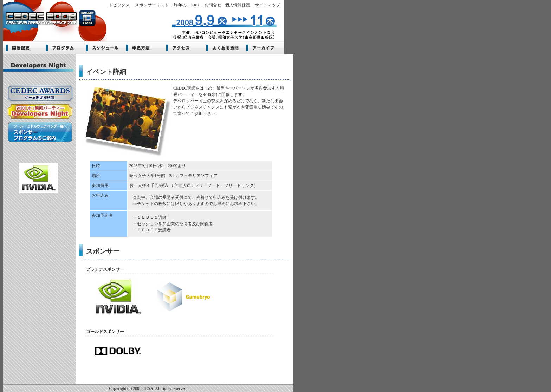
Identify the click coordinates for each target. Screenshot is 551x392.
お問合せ (213, 5)
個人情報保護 (238, 5)
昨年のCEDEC (187, 5)
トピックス (119, 5)
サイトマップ (267, 5)
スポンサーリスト (152, 5)
